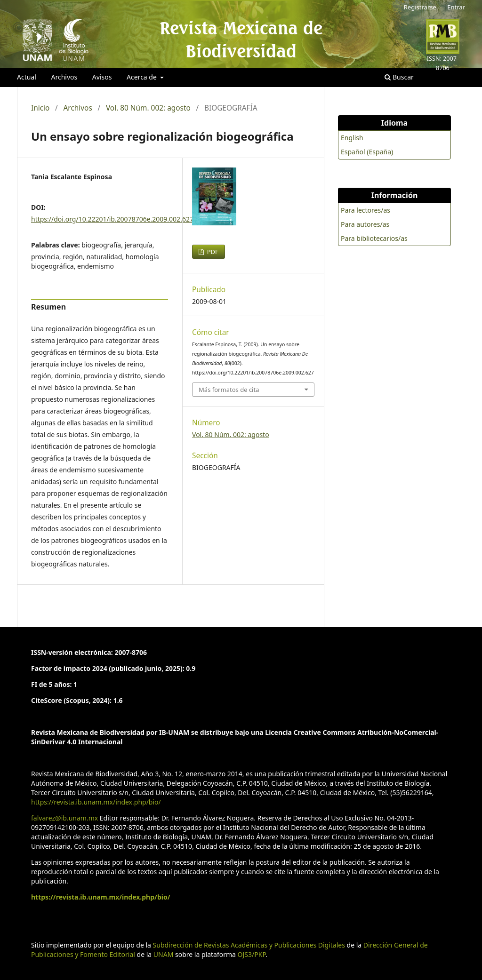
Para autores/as (365, 224)
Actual (27, 77)
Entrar (456, 7)
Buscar (399, 77)
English (352, 138)
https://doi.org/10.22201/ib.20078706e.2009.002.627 (112, 219)
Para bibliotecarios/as (374, 238)
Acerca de (142, 77)
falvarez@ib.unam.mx (64, 818)
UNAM (164, 954)
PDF (212, 252)
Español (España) (367, 152)
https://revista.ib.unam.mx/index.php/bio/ (96, 802)
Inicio (40, 108)
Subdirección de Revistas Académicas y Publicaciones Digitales (249, 945)
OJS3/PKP (252, 954)
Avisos (102, 77)
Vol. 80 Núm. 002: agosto (148, 108)
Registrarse (420, 7)
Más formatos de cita (229, 390)
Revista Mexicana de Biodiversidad (241, 39)
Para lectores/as (366, 210)
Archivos (64, 77)
